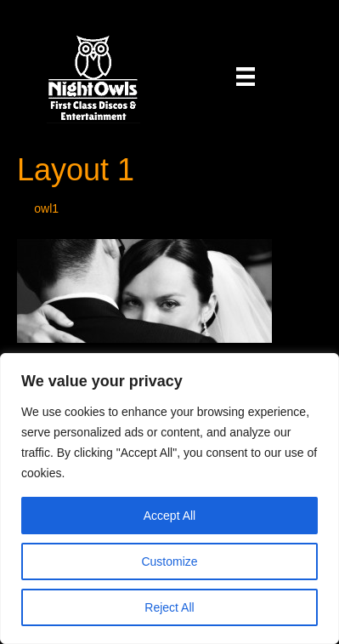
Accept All (169, 516)
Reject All (169, 607)
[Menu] (246, 77)
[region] (169, 499)
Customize (169, 561)
